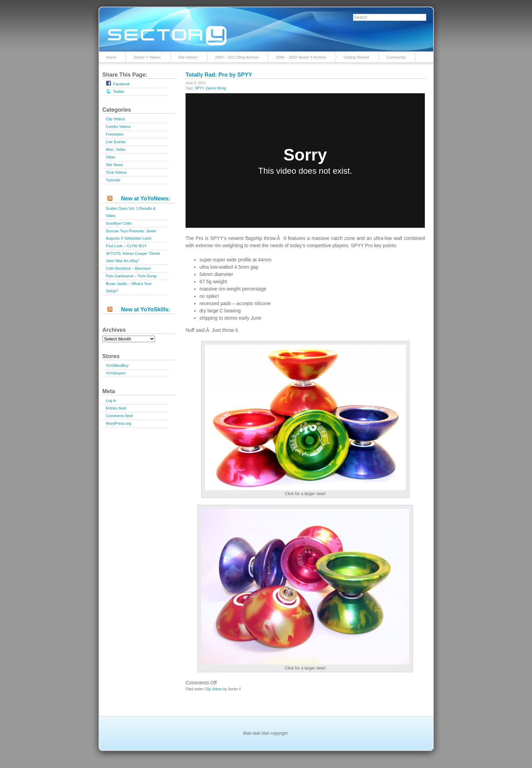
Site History (188, 57)
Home (111, 57)
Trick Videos (116, 172)
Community (396, 57)
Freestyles (115, 134)
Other (111, 157)
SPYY (199, 88)
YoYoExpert (116, 373)
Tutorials (113, 180)
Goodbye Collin (119, 223)
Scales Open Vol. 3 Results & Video (131, 212)
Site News (114, 165)
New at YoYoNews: (145, 199)
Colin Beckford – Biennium (128, 268)
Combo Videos (118, 127)
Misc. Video (116, 149)
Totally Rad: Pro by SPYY (219, 75)
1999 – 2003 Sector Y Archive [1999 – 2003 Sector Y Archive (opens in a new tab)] (301, 57)
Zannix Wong (216, 88)
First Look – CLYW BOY (126, 246)
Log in (111, 400)
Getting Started (356, 57)
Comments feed (119, 416)
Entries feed (116, 408)
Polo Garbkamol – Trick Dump (131, 276)
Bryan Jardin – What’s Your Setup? (129, 287)
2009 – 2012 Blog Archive (237, 57)
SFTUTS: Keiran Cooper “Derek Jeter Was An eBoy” (133, 257)
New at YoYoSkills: (145, 309)
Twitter (115, 91)
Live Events (116, 142)
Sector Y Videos (147, 57)
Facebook (118, 83)
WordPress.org (118, 423)
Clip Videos (115, 119)
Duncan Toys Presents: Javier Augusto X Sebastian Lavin (131, 235)
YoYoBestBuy (117, 365)
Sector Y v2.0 (266, 28)
